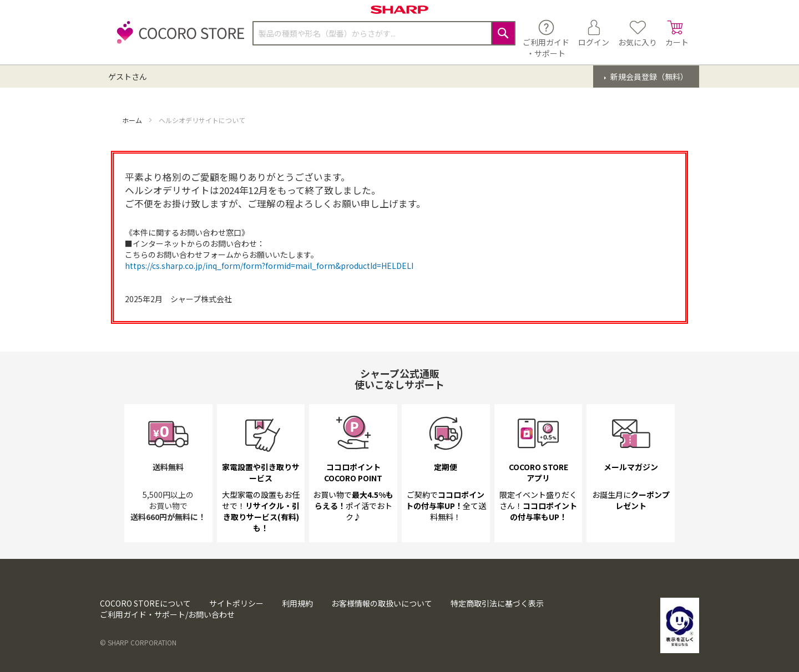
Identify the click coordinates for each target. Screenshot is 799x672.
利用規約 (297, 603)
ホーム (133, 120)
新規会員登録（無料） (648, 77)
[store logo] (178, 39)
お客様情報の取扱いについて (382, 603)
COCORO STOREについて (145, 603)
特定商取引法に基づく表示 (497, 603)
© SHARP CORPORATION (138, 642)
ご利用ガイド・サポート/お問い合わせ (167, 614)
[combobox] (384, 33)
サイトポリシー (236, 603)
